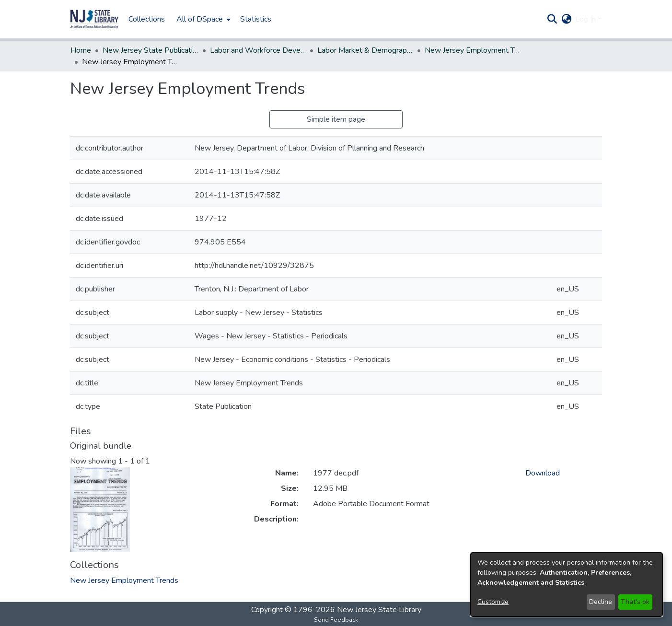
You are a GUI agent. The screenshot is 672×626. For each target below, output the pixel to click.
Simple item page (336, 119)
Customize (493, 602)
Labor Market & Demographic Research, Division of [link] (365, 50)
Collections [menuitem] (147, 19)
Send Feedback (336, 620)
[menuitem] (203, 19)
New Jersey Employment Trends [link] (473, 50)
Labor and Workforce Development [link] (258, 50)
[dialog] (567, 585)
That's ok (635, 602)
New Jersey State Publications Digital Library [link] (151, 50)
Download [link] (543, 473)
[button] (94, 19)
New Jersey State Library (379, 610)
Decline (601, 602)
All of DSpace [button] (200, 19)
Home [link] (81, 50)
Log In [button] (586, 19)
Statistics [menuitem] (256, 19)
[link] (124, 580)
